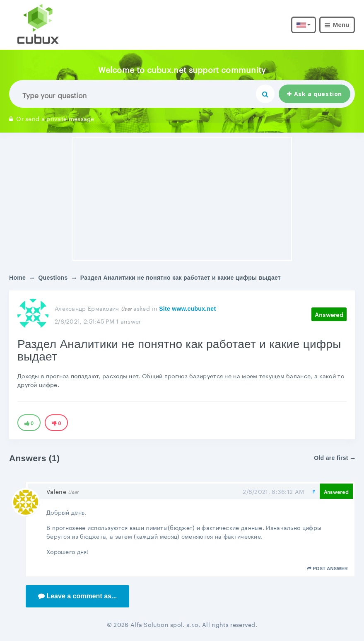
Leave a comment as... (77, 596)
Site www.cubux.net (187, 309)
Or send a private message (52, 118)
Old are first (334, 458)
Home (17, 278)
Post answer (327, 568)
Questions (53, 278)
